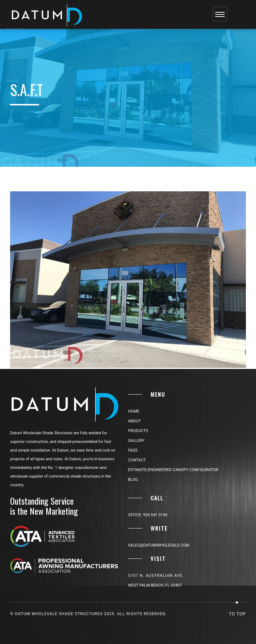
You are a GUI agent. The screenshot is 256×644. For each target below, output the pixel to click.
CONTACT (137, 460)
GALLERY (136, 441)
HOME (133, 411)
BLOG (133, 480)
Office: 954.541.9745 (147, 515)
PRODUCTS (138, 431)
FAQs (133, 450)
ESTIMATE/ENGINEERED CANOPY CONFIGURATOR (173, 470)
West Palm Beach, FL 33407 (155, 585)
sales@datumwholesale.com (159, 545)
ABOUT (134, 421)
